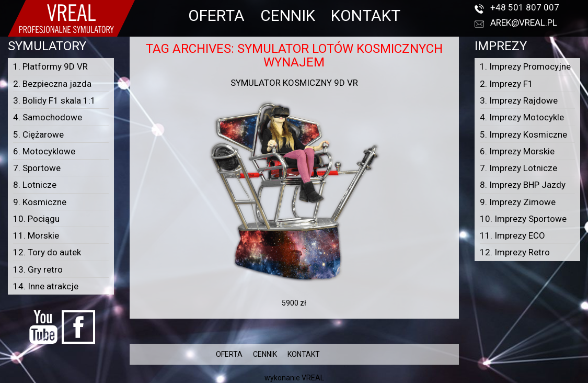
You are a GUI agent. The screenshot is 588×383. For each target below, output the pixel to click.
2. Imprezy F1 (506, 84)
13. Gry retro (38, 269)
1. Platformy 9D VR (50, 66)
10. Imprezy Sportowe (523, 219)
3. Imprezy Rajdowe (519, 100)
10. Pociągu (36, 219)
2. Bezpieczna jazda (52, 84)
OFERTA (216, 15)
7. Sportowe (37, 168)
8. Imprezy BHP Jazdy (523, 185)
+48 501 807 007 (525, 7)
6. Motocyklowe (44, 151)
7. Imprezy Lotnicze (518, 168)
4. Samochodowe (48, 117)
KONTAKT (366, 15)
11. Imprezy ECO (512, 235)
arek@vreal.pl (524, 22)
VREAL (313, 378)
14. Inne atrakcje (46, 286)
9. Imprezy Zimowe (518, 202)
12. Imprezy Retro (515, 252)
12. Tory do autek (47, 252)
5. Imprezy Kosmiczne (523, 134)
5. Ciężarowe (38, 134)
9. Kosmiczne (40, 202)
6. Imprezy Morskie (517, 151)
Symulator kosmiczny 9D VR (294, 83)
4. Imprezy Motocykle (522, 117)
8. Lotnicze (35, 185)
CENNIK (288, 15)
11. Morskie (36, 235)
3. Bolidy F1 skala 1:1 (54, 100)
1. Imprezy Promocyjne (525, 66)
